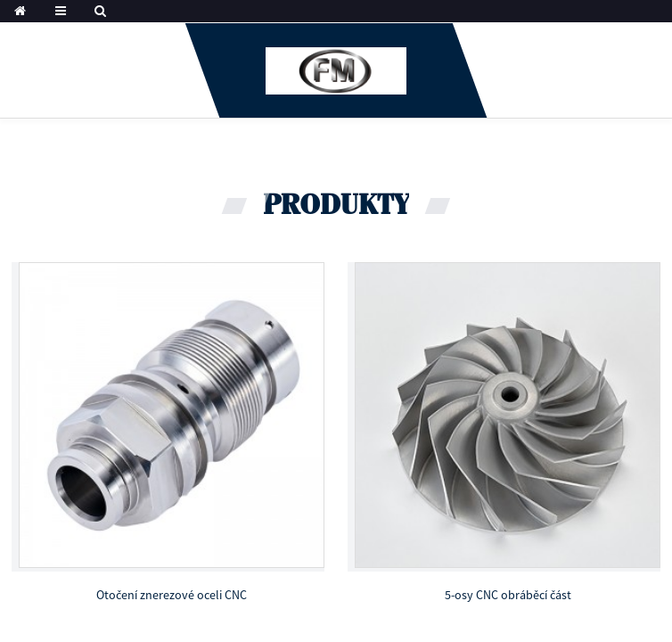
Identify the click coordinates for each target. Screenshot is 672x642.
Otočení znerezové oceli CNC (172, 595)
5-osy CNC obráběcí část (508, 595)
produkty (336, 206)
